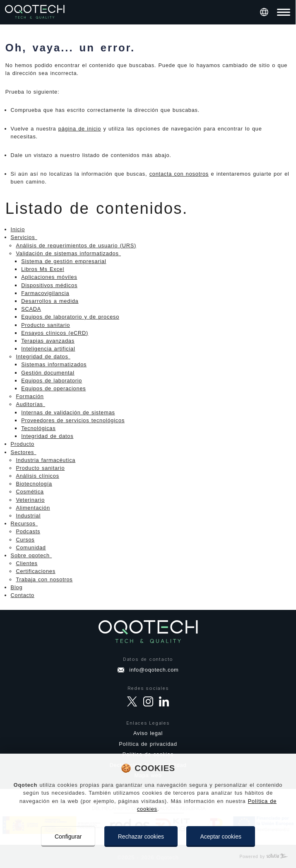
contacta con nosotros (179, 174)
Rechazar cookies (141, 837)
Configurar (68, 837)
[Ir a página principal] (35, 12)
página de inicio (80, 129)
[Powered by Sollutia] (148, 857)
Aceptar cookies (221, 837)
